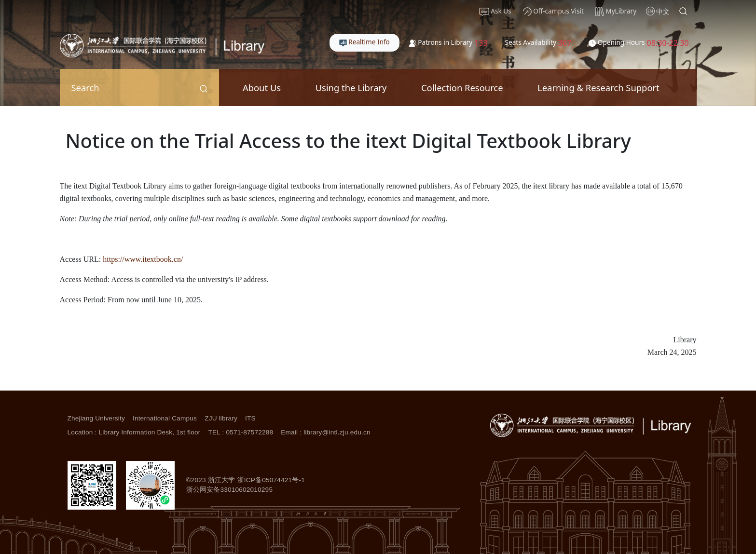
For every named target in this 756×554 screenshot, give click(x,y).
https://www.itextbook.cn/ (143, 259)
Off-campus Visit (553, 11)
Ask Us (495, 11)
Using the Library (351, 88)
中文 (663, 11)
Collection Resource (462, 88)
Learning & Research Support (598, 88)
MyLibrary (616, 11)
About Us (262, 88)
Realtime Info (364, 42)
